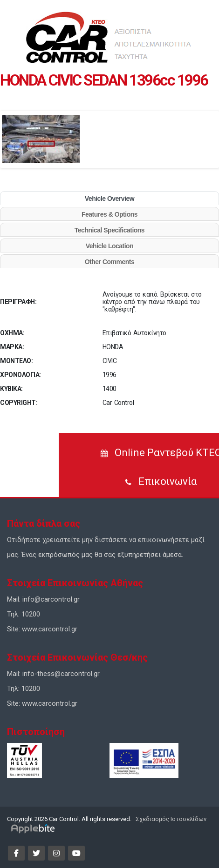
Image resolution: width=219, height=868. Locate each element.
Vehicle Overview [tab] (109, 199)
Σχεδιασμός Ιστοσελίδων (170, 819)
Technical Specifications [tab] (109, 230)
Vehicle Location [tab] (109, 246)
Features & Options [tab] (109, 214)
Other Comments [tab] (110, 262)
